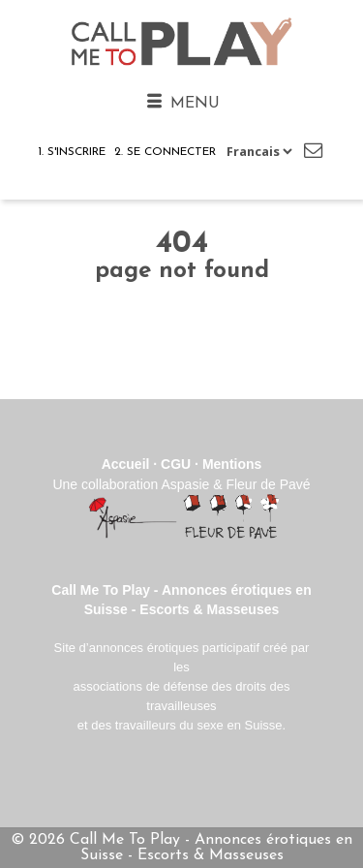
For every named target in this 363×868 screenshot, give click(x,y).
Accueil (126, 464)
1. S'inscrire (72, 152)
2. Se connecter (165, 152)
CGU (176, 464)
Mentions (232, 464)
